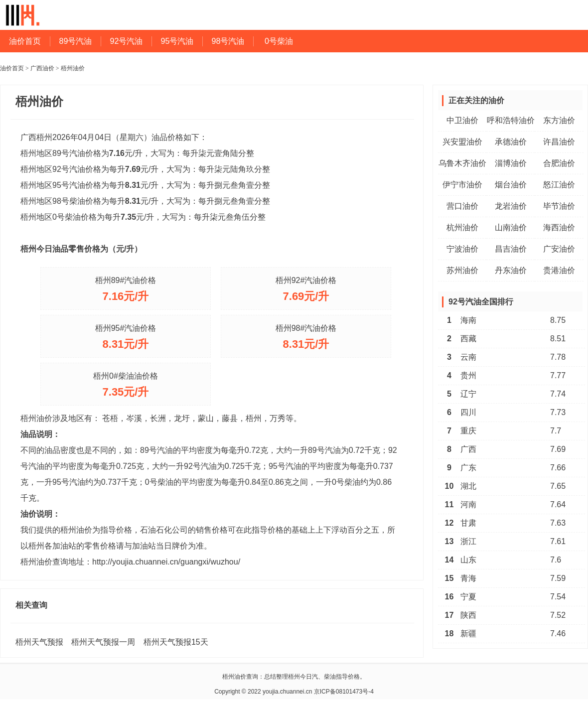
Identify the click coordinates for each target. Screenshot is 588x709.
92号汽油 (127, 41)
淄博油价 (511, 163)
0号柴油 (279, 41)
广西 (468, 449)
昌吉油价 (511, 249)
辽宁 (468, 394)
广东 (468, 468)
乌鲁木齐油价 (462, 163)
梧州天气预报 (39, 642)
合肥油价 (559, 163)
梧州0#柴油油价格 (126, 376)
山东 (468, 560)
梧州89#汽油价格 (126, 280)
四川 (468, 412)
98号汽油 (228, 41)
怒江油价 (559, 185)
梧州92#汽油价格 (306, 280)
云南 (468, 357)
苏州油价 (462, 270)
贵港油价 (559, 270)
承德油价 (511, 142)
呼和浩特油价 (511, 120)
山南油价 (511, 227)
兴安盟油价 (462, 142)
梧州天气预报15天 (176, 642)
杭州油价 (462, 227)
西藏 (468, 339)
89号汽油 (76, 41)
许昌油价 (559, 142)
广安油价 (559, 249)
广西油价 (42, 68)
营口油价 (462, 206)
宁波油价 (462, 249)
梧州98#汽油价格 (306, 328)
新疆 (468, 634)
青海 (468, 578)
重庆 (468, 431)
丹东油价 (511, 270)
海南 (468, 320)
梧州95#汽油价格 (126, 328)
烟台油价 (511, 185)
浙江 (468, 541)
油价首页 (25, 41)
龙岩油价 (511, 206)
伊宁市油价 (462, 185)
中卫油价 (462, 120)
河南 (468, 504)
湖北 (468, 486)
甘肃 (468, 523)
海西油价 (559, 227)
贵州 (468, 375)
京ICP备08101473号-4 (344, 692)
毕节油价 (559, 206)
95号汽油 (177, 41)
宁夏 (468, 597)
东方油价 (559, 120)
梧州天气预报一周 (103, 642)
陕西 (468, 615)
